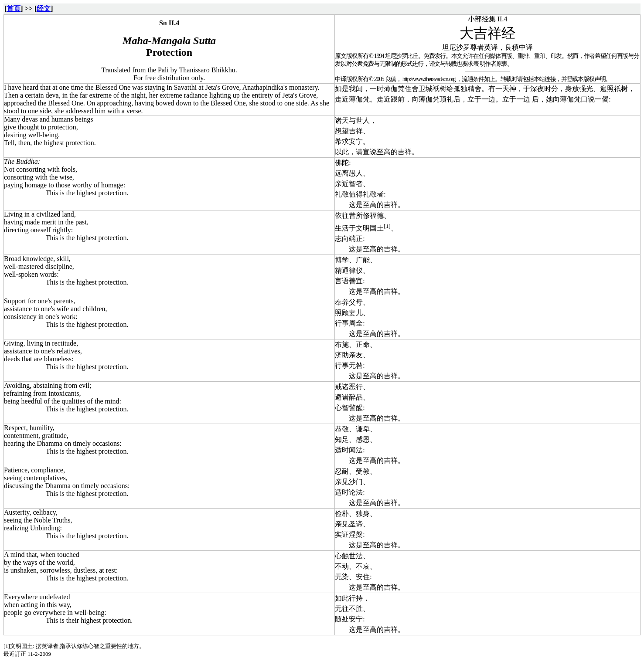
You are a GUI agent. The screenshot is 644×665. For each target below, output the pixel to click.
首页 (14, 8)
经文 (44, 8)
